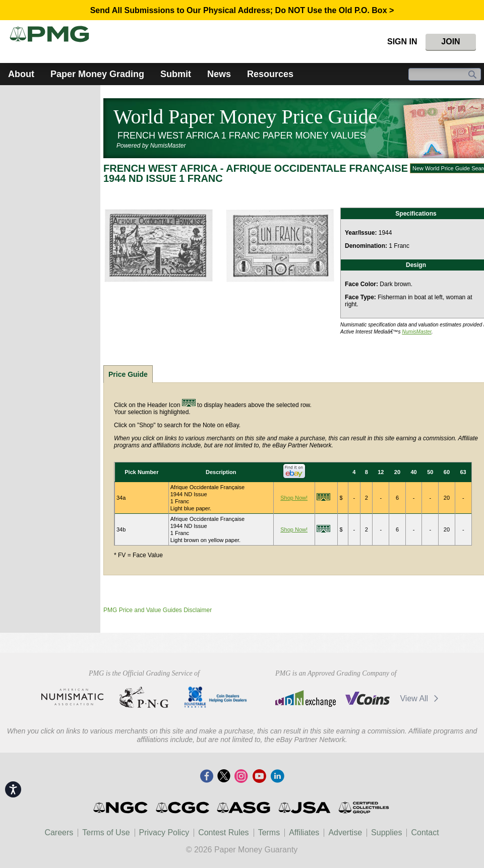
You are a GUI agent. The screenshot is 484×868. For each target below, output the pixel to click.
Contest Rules (224, 832)
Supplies (386, 832)
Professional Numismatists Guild (144, 697)
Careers (59, 832)
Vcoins (368, 698)
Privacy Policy (164, 832)
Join (450, 42)
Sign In (402, 42)
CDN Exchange (305, 698)
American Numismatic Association (72, 697)
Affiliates (304, 832)
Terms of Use (106, 832)
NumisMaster (417, 332)
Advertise (345, 832)
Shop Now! (294, 498)
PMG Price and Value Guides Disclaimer (158, 610)
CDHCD (216, 697)
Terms (269, 832)
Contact (425, 832)
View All (421, 698)
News (219, 74)
